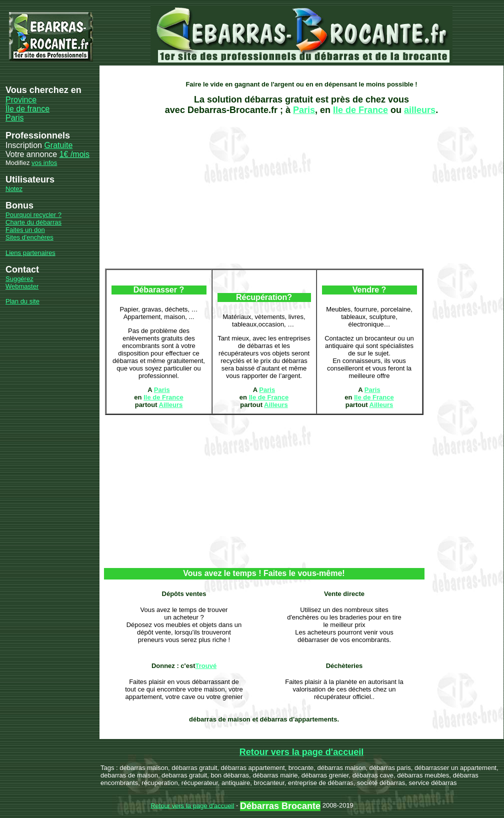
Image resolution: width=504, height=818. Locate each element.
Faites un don (25, 230)
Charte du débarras (33, 222)
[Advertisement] (215, 192)
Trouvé (206, 666)
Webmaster (22, 286)
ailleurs (420, 110)
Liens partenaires (30, 253)
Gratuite (58, 145)
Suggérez (19, 279)
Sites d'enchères (29, 237)
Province (21, 100)
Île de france (27, 109)
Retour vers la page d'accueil (301, 752)
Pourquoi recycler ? (33, 215)
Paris (14, 118)
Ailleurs (171, 405)
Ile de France (360, 110)
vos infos (44, 163)
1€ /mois (74, 154)
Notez (14, 189)
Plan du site (22, 301)
